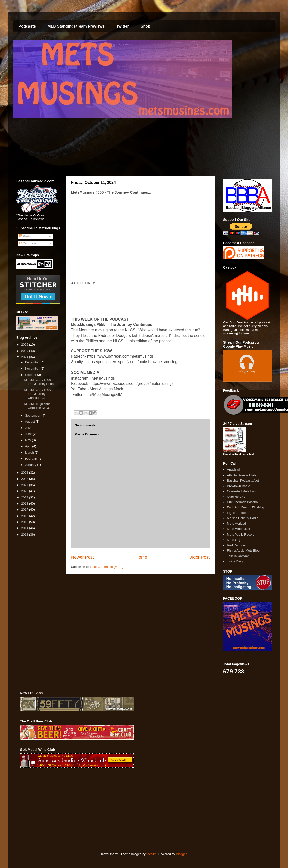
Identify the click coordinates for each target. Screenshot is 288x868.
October (31, 375)
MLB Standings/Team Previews (76, 26)
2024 (25, 357)
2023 (25, 473)
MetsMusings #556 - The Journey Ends (39, 382)
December (33, 362)
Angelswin (234, 470)
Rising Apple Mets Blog (243, 551)
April (29, 446)
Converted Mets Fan (241, 491)
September (33, 415)
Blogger (181, 854)
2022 (25, 479)
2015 (25, 522)
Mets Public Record (241, 534)
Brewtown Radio (238, 486)
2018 (25, 503)
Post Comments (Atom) (107, 567)
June (29, 434)
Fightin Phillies (237, 513)
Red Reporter (236, 545)
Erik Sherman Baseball (243, 502)
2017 (25, 510)
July (28, 428)
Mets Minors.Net (238, 529)
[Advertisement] (95, 810)
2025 (25, 351)
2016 (25, 516)
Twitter (122, 26)
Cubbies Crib (236, 497)
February (32, 459)
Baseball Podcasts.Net (243, 481)
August (30, 422)
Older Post (199, 557)
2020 (25, 491)
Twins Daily (235, 561)
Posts (25, 236)
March (30, 453)
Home (141, 557)
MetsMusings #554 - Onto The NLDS (38, 406)
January (31, 465)
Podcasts (27, 26)
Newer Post (82, 557)
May (28, 440)
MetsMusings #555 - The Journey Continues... (38, 394)
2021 (25, 485)
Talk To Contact (238, 556)
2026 (25, 345)
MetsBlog (234, 540)
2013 (25, 534)
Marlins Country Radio (243, 518)
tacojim (151, 854)
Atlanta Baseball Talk (242, 475)
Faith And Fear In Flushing (245, 507)
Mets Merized (236, 523)
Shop (145, 26)
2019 (25, 497)
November (33, 368)
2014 (25, 528)
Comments (29, 243)
